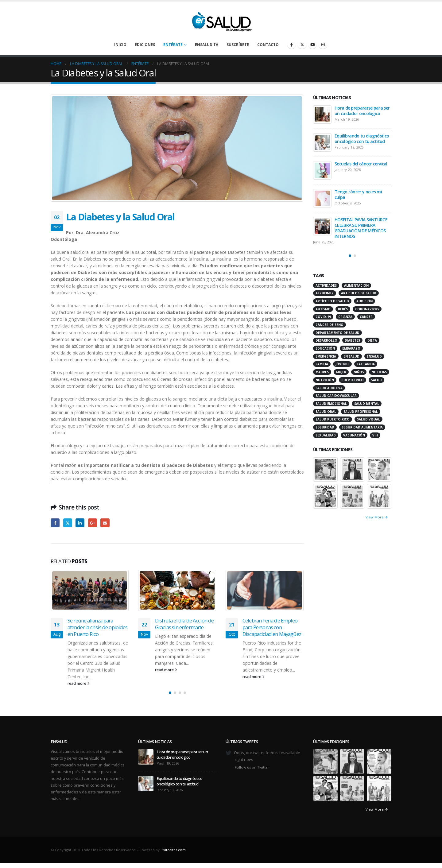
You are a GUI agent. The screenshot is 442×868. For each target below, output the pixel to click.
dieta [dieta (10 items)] (372, 340)
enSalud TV (207, 45)
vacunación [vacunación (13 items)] (354, 435)
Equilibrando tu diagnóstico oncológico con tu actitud (362, 139)
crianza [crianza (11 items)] (345, 317)
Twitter (68, 523)
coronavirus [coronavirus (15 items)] (367, 309)
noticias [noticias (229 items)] (379, 372)
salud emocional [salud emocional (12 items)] (331, 404)
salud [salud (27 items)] (376, 380)
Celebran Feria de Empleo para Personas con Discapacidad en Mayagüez (272, 627)
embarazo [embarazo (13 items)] (351, 348)
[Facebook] (292, 45)
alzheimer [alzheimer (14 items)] (325, 293)
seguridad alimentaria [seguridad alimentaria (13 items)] (362, 427)
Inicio (120, 45)
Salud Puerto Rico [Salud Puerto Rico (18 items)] (333, 419)
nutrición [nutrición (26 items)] (325, 380)
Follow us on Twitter (252, 767)
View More (377, 517)
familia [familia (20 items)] (322, 364)
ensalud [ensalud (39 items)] (374, 356)
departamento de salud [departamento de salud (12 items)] (337, 333)
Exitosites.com (174, 850)
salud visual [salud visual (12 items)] (368, 419)
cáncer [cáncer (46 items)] (366, 317)
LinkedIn (80, 523)
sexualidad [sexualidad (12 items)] (326, 435)
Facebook (55, 523)
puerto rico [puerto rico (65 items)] (353, 380)
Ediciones (145, 45)
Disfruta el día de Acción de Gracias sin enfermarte (184, 624)
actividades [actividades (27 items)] (326, 285)
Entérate (173, 45)
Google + (93, 523)
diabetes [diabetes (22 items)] (352, 340)
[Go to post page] (90, 591)
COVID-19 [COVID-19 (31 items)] (323, 317)
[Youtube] (312, 45)
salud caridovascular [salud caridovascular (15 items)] (336, 396)
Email (105, 523)
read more (79, 683)
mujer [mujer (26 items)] (341, 372)
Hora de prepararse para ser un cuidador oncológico (362, 111)
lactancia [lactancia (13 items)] (366, 364)
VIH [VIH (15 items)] (375, 435)
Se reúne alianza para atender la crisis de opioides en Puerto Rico (98, 627)
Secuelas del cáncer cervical (361, 164)
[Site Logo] (221, 20)
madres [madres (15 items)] (322, 372)
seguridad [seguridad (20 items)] (325, 427)
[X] (302, 45)
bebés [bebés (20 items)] (343, 309)
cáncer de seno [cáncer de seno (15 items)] (330, 325)
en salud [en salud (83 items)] (351, 356)
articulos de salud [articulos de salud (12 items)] (359, 293)
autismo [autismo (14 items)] (323, 309)
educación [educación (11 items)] (325, 348)
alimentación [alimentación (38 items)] (356, 285)
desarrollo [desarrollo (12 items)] (326, 340)
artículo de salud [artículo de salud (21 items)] (332, 301)
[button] (170, 693)
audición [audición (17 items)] (364, 301)
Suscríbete (238, 45)
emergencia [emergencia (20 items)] (326, 356)
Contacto (268, 45)
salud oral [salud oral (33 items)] (326, 412)
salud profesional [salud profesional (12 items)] (361, 412)
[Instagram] (323, 45)
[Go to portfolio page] (325, 469)
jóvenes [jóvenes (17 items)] (342, 364)
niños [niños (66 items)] (359, 372)
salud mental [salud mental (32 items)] (367, 404)
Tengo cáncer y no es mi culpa (358, 194)
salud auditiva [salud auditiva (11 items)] (329, 388)
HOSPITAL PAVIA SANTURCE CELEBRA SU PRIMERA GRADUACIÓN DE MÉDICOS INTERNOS (361, 228)
